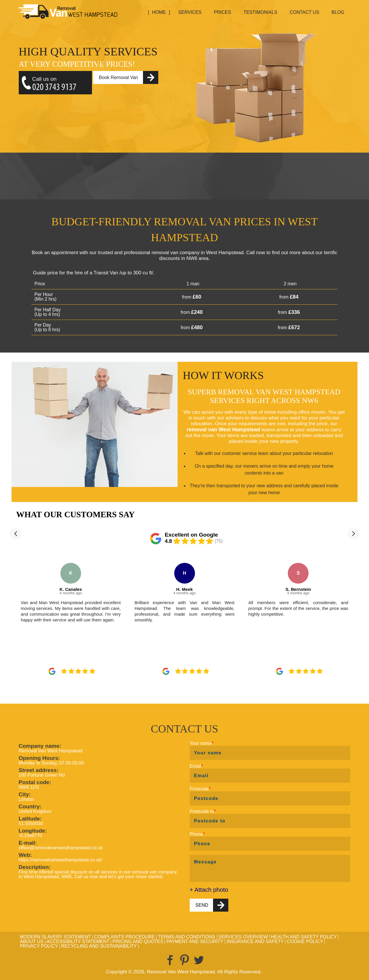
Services (190, 12)
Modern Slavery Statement (55, 937)
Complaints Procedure (125, 937)
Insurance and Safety (255, 941)
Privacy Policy (39, 946)
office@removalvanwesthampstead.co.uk (61, 848)
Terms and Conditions (187, 937)
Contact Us (305, 12)
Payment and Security (195, 941)
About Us (32, 941)
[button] (16, 534)
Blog (338, 12)
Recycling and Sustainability (99, 946)
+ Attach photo (209, 890)
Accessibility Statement (78, 941)
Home (159, 12)
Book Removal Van (118, 77)
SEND (202, 905)
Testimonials (260, 12)
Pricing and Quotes (138, 941)
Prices (223, 12)
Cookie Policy (305, 941)
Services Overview (243, 937)
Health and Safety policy (304, 937)
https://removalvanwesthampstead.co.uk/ (61, 860)
